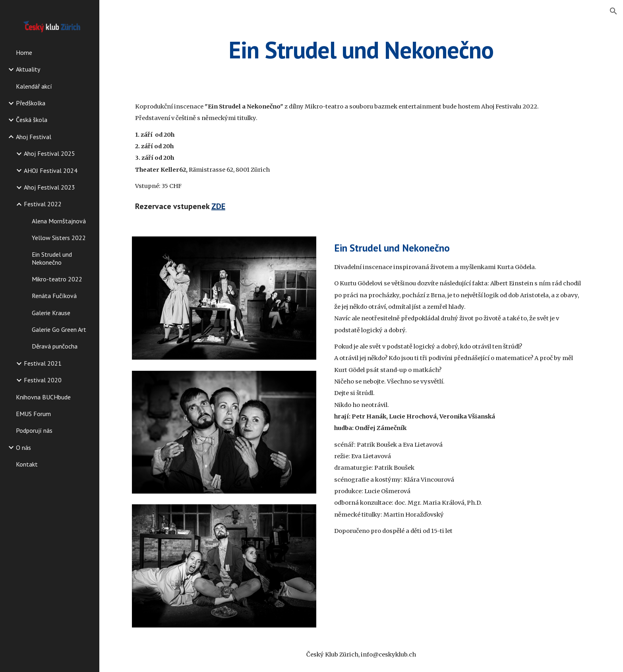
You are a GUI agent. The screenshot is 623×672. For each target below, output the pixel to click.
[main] (361, 50)
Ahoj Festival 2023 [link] (49, 187)
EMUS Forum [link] (33, 414)
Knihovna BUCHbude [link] (43, 397)
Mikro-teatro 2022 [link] (57, 279)
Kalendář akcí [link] (34, 86)
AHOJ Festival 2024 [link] (51, 170)
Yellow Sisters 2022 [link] (59, 238)
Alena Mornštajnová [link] (59, 221)
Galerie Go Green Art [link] (59, 329)
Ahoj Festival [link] (34, 137)
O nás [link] (23, 447)
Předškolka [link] (31, 103)
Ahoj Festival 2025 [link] (49, 153)
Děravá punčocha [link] (55, 346)
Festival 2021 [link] (43, 363)
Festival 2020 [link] (43, 380)
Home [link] (24, 52)
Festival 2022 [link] (43, 204)
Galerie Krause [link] (51, 313)
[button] (613, 11)
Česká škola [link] (32, 120)
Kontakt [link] (27, 464)
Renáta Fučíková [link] (54, 296)
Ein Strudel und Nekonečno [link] (52, 258)
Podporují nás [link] (34, 430)
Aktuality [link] (28, 69)
